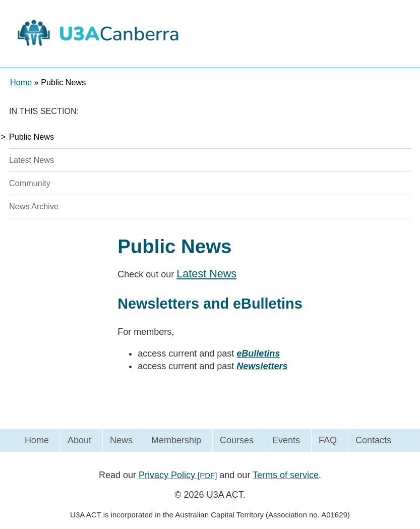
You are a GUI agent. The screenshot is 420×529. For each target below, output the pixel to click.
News (121, 440)
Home (37, 440)
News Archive (34, 206)
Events (286, 440)
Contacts (373, 440)
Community (30, 183)
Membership (176, 440)
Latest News (32, 160)
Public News (32, 137)
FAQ (328, 440)
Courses (237, 440)
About (79, 440)
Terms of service (286, 475)
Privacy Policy (178, 475)
